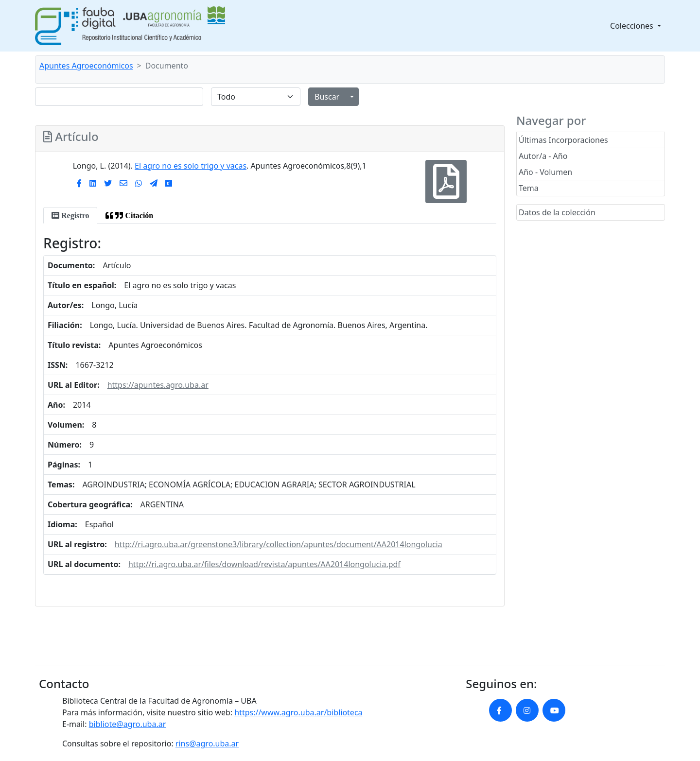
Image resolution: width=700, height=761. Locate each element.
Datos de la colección (557, 212)
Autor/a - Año (543, 156)
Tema (529, 188)
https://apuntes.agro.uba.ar (158, 385)
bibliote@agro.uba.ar (128, 724)
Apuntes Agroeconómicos (86, 66)
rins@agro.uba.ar (207, 744)
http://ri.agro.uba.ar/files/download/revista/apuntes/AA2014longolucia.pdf (264, 564)
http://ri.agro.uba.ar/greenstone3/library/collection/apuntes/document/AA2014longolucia (279, 544)
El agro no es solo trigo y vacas (191, 166)
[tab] (70, 215)
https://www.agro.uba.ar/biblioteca (298, 712)
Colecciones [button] (633, 26)
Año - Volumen (545, 172)
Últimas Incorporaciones (563, 140)
